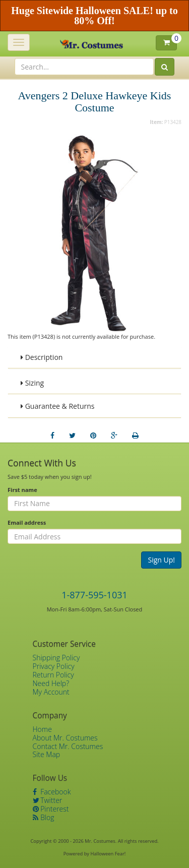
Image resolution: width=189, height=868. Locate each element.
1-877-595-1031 (94, 595)
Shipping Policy (56, 658)
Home (42, 729)
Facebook (52, 792)
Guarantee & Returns (58, 406)
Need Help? (51, 683)
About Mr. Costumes (65, 738)
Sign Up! (161, 560)
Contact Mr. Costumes (68, 746)
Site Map (47, 754)
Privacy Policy (54, 666)
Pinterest (51, 809)
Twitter (48, 800)
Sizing (32, 383)
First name (22, 490)
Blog (44, 817)
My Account (51, 692)
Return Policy (53, 675)
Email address (27, 522)
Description (42, 357)
